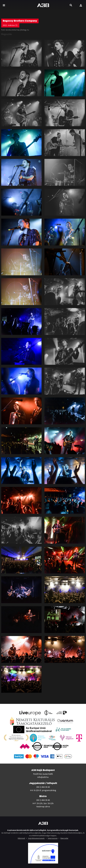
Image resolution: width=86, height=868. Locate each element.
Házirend (21, 838)
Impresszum (53, 838)
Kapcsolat (64, 838)
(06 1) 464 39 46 (43, 800)
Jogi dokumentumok (36, 838)
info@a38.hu (43, 777)
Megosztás (7, 34)
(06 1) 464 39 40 (43, 787)
